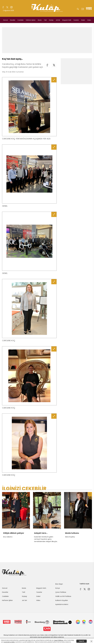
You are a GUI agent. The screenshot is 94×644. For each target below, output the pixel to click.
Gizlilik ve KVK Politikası (63, 596)
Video (89, 20)
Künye (58, 588)
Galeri (83, 20)
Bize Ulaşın (59, 584)
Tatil (45, 20)
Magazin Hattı (67, 20)
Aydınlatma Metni (62, 604)
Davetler (13, 20)
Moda (40, 20)
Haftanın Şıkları (31, 20)
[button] (90, 494)
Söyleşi (51, 20)
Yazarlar (76, 20)
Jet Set (58, 20)
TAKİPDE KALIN (84, 584)
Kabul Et (82, 641)
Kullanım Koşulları (62, 600)
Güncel (5, 20)
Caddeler (20, 20)
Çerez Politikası (61, 592)
